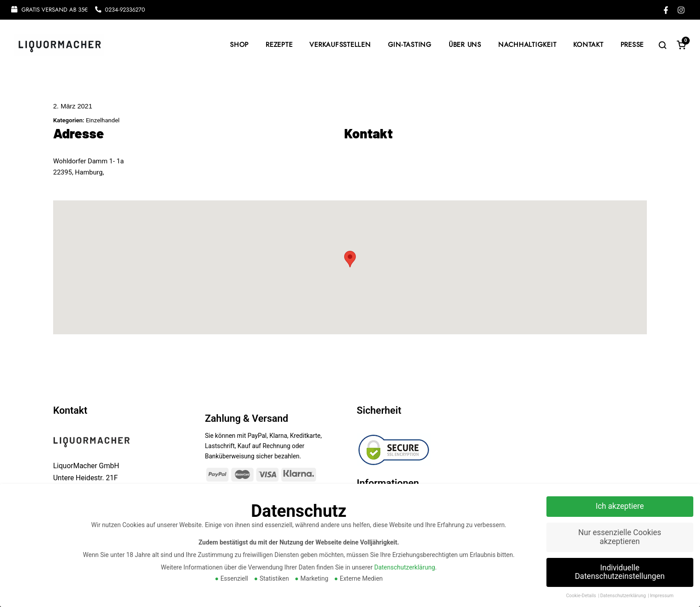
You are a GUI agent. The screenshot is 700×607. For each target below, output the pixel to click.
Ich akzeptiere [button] (620, 506)
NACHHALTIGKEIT (527, 45)
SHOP (239, 45)
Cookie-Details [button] (582, 596)
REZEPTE (279, 45)
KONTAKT (588, 45)
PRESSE (632, 45)
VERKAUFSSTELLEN (340, 45)
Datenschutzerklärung (404, 567)
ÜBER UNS (465, 45)
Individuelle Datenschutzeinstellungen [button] (620, 572)
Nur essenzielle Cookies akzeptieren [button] (620, 537)
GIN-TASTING (410, 45)
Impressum (662, 596)
